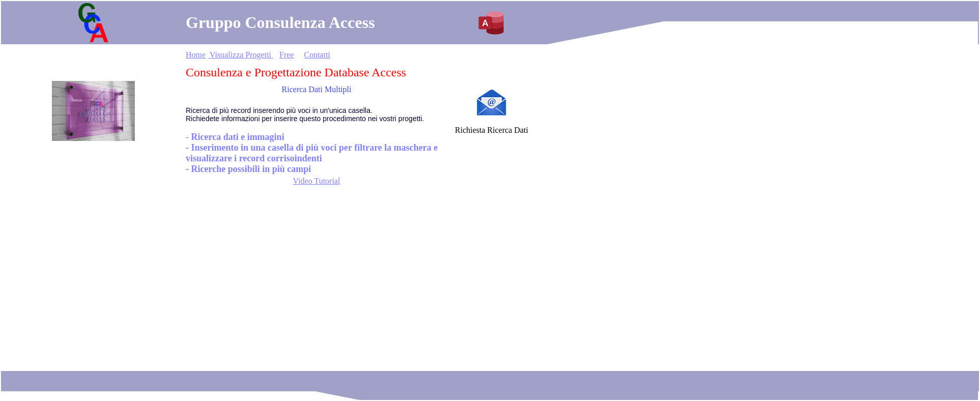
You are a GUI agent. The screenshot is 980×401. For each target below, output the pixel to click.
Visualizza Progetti (240, 55)
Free (286, 55)
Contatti (317, 55)
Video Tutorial (317, 181)
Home (196, 55)
